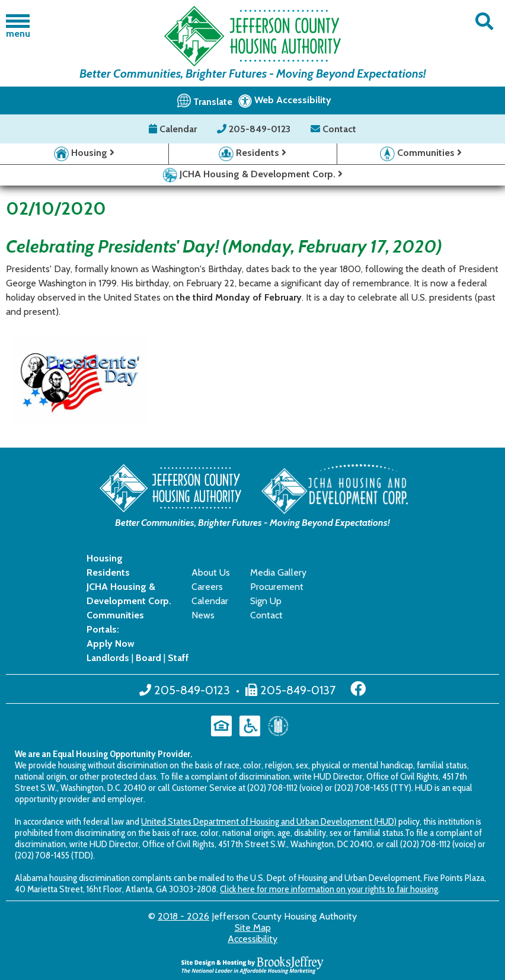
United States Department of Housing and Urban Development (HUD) (269, 821)
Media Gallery (278, 572)
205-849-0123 (255, 129)
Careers (207, 587)
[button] (485, 22)
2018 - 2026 (183, 916)
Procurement (277, 587)
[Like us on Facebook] (358, 689)
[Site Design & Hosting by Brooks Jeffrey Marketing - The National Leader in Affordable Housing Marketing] (252, 964)
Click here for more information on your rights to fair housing (329, 889)
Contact (333, 129)
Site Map (253, 928)
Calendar (174, 129)
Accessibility (252, 939)
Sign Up (266, 601)
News (203, 615)
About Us (211, 572)
